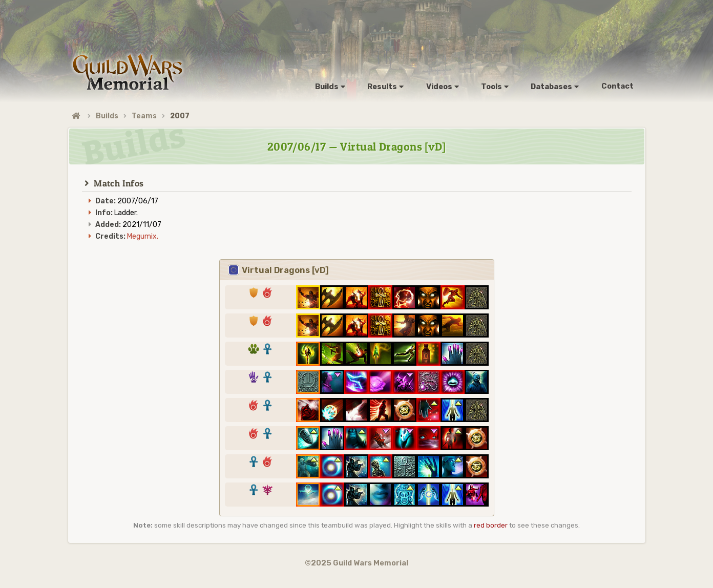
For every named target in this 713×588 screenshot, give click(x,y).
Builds (107, 116)
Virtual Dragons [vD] (279, 270)
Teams (144, 116)
